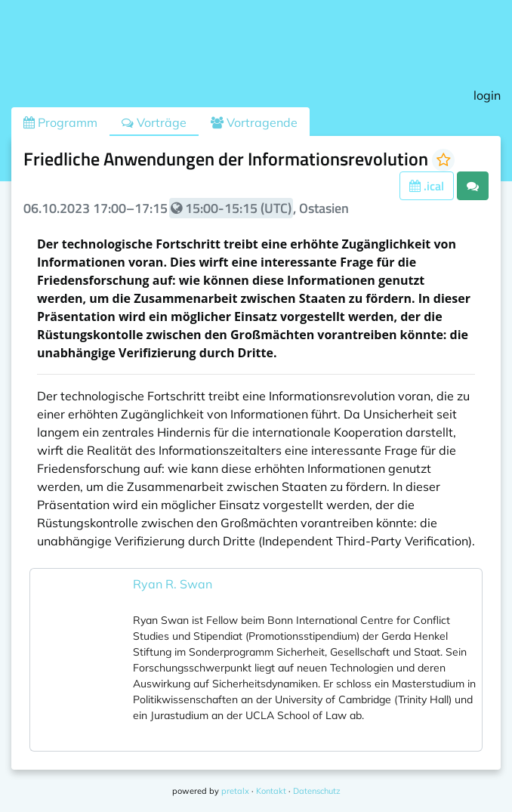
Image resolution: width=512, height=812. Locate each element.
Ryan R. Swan (173, 584)
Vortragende (254, 122)
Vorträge (154, 122)
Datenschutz (317, 791)
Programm (60, 122)
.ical (427, 186)
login (487, 95)
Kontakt (271, 791)
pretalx (235, 791)
